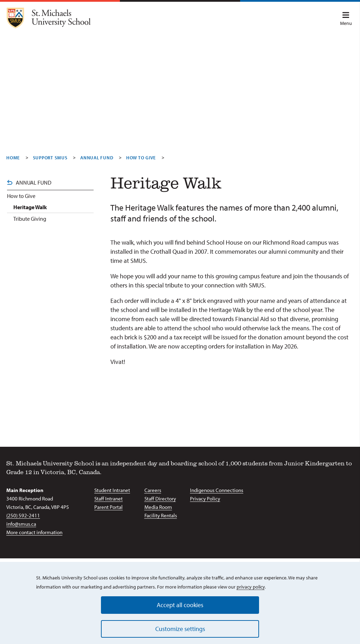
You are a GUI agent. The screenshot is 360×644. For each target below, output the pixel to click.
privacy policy (251, 587)
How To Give (141, 158)
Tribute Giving (30, 219)
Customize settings (180, 629)
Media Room (158, 507)
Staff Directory (160, 499)
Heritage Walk (30, 207)
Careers (153, 490)
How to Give (21, 196)
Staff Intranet (108, 499)
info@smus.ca (21, 524)
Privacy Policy (205, 499)
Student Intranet (112, 490)
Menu (346, 19)
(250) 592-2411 (23, 515)
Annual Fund (97, 158)
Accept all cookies (180, 605)
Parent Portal (108, 507)
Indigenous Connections (217, 490)
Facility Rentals (161, 515)
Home (13, 158)
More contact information (34, 532)
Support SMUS (50, 158)
